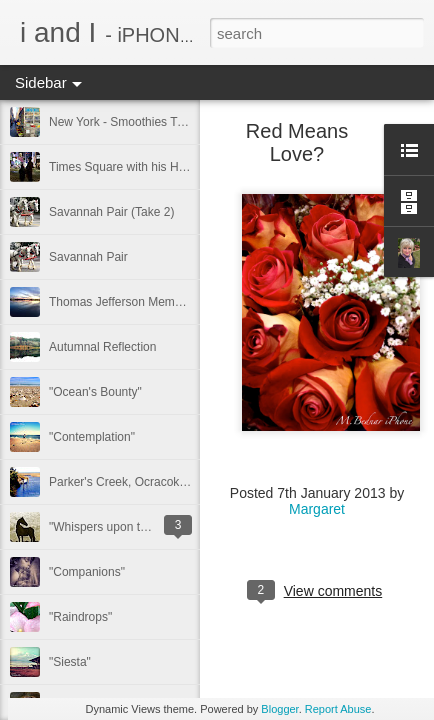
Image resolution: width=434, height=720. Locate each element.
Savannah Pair (88, 257)
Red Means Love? (297, 142)
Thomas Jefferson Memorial (123, 302)
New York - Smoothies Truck (124, 122)
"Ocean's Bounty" (95, 392)
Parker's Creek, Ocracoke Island (135, 482)
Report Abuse (338, 709)
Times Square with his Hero (122, 167)
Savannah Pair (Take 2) (111, 212)
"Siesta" (70, 662)
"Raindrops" (80, 617)
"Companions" (87, 572)
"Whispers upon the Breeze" (124, 527)
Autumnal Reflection (102, 347)
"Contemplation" (92, 437)
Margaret (317, 509)
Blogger (279, 709)
